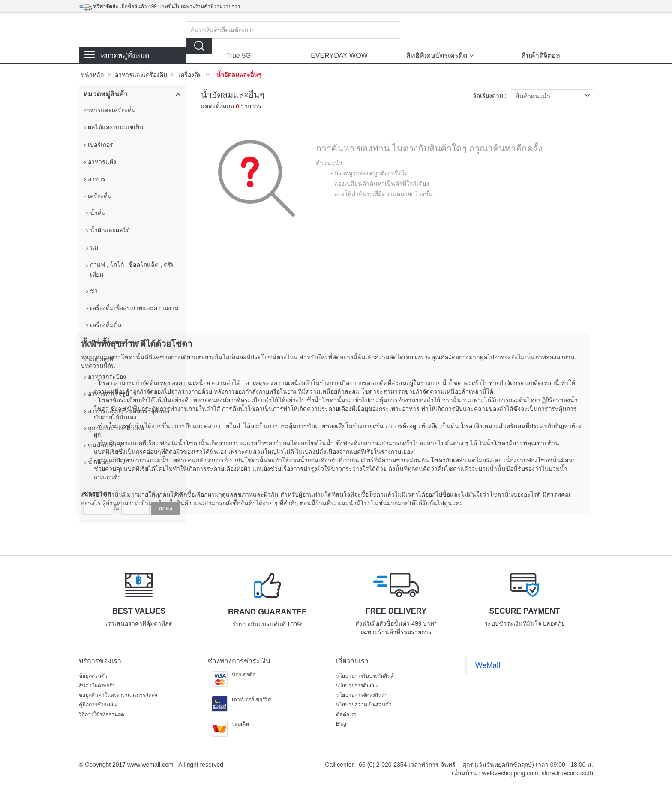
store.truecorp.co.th (567, 773)
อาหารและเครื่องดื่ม (141, 75)
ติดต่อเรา (346, 714)
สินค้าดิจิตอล (541, 56)
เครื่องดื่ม (190, 75)
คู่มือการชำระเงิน (98, 705)
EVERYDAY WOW (339, 56)
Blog (341, 724)
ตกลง (165, 508)
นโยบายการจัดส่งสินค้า (362, 695)
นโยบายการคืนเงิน (357, 686)
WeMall (488, 665)
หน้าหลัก (92, 75)
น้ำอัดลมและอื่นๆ (239, 75)
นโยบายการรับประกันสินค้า (366, 676)
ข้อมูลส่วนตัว (93, 676)
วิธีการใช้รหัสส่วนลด (102, 714)
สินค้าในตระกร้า (97, 686)
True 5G (238, 56)
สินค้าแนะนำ (554, 96)
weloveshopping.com (510, 773)
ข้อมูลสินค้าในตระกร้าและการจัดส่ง (118, 695)
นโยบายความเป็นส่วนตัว (364, 705)
